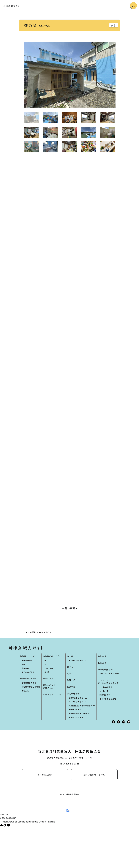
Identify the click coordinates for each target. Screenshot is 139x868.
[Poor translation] (7, 826)
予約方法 (25, 691)
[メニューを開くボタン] (133, 6)
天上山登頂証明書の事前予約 (81, 706)
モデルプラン (49, 679)
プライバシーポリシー (108, 674)
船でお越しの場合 (29, 683)
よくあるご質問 (28, 673)
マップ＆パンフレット (53, 695)
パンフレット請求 (76, 702)
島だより (102, 663)
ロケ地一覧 (104, 691)
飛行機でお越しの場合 (31, 687)
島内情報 (25, 669)
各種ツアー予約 (75, 710)
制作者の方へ (105, 695)
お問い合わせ (73, 694)
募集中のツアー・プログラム (51, 687)
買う (69, 674)
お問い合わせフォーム (78, 698)
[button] (117, 75)
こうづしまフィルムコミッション (108, 682)
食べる (70, 667)
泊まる (70, 656)
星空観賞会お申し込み (78, 714)
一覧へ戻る (69, 609)
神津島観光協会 (105, 670)
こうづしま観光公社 (108, 699)
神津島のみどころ (51, 656)
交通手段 (71, 687)
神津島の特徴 (27, 661)
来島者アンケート (76, 718)
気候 (23, 665)
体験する (71, 681)
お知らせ (102, 656)
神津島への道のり (28, 679)
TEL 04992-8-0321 (69, 764)
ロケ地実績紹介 (106, 687)
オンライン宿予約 (76, 661)
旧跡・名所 (49, 669)
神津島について (27, 656)
